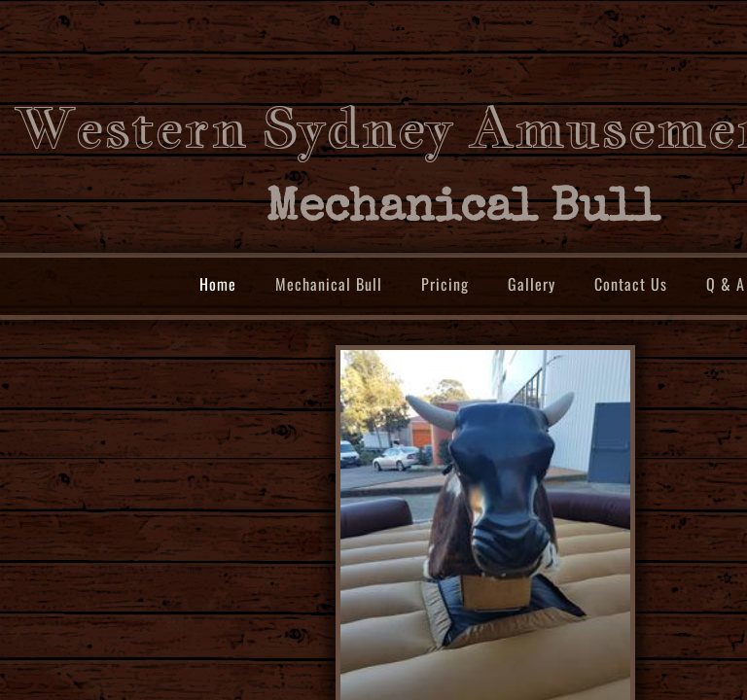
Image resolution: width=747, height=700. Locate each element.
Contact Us (631, 284)
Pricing (445, 284)
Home (218, 284)
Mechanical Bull (329, 284)
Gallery (532, 284)
